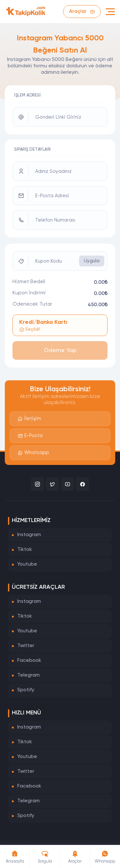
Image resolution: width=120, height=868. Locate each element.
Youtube (27, 564)
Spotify (26, 690)
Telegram (28, 675)
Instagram (29, 535)
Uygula (92, 261)
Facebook (29, 661)
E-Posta (30, 436)
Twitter (26, 646)
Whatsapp (33, 453)
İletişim (29, 419)
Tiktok (25, 550)
